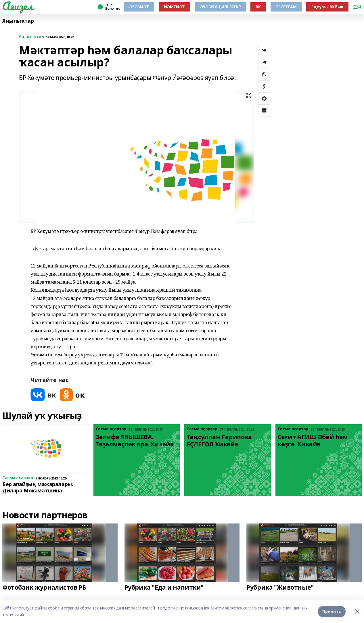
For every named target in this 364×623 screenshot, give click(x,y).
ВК (258, 7)
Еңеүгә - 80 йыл (327, 7)
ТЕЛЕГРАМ (286, 7)
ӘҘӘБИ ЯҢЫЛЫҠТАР (220, 7)
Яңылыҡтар (18, 21)
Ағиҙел (18, 6)
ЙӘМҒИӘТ (174, 7)
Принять (332, 611)
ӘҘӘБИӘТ (139, 7)
